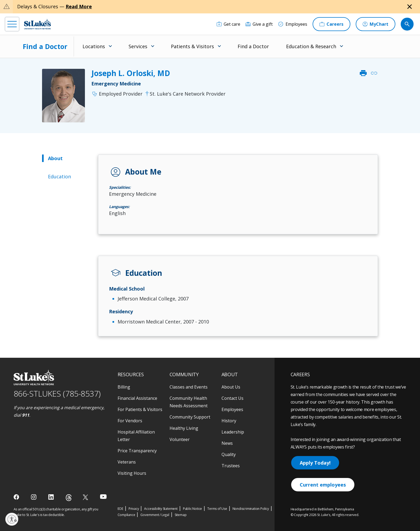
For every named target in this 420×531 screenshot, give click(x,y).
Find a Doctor (45, 46)
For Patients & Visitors (140, 409)
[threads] (69, 498)
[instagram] (34, 497)
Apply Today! (315, 463)
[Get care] (228, 24)
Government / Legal (155, 515)
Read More (79, 6)
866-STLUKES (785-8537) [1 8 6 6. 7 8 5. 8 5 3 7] (57, 393)
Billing (124, 387)
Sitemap (181, 515)
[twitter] (86, 497)
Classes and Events (189, 387)
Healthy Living (184, 428)
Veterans (127, 462)
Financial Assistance (137, 398)
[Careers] (331, 24)
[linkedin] (52, 497)
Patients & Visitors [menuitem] (192, 46)
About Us (231, 387)
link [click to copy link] (374, 73)
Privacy (134, 509)
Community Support (190, 417)
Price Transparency (137, 451)
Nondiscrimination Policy (251, 509)
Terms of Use (217, 509)
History (229, 421)
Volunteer (180, 439)
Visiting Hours (132, 473)
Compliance (126, 515)
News (227, 443)
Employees (232, 409)
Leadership (233, 432)
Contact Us (232, 398)
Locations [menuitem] (94, 46)
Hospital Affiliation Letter (136, 436)
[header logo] (37, 24)
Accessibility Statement (161, 509)
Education (59, 176)
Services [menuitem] (138, 46)
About (55, 158)
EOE (120, 509)
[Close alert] (410, 7)
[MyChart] (376, 24)
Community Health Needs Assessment (189, 402)
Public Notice (192, 509)
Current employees (323, 485)
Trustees (231, 466)
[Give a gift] (259, 24)
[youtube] (103, 497)
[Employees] (293, 24)
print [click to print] (363, 73)
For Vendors (130, 421)
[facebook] (17, 497)
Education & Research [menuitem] (311, 46)
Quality (229, 454)
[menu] (12, 24)
